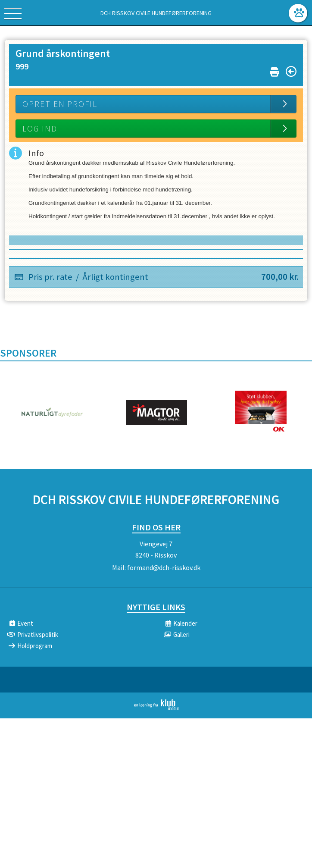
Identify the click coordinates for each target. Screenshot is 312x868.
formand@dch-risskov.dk (164, 567)
